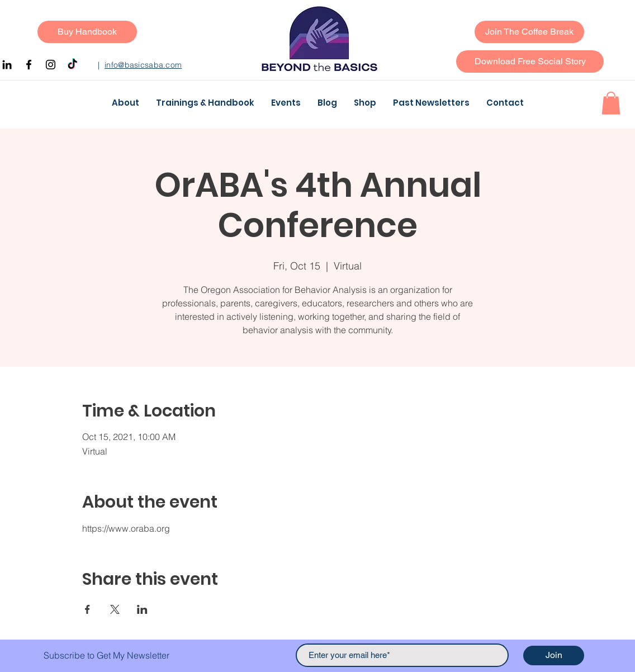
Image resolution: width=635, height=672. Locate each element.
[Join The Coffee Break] (529, 32)
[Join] (554, 656)
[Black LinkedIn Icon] (7, 65)
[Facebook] (29, 65)
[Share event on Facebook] (87, 609)
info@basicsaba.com (143, 65)
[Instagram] (51, 65)
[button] (530, 61)
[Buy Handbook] (87, 32)
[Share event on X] (115, 609)
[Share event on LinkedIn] (142, 609)
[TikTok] (72, 65)
